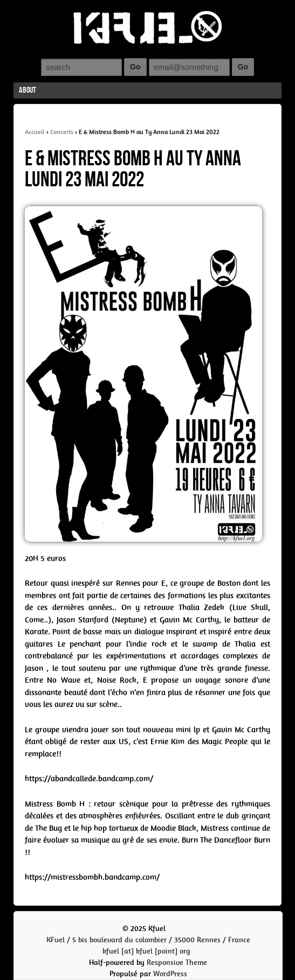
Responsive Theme (177, 962)
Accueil (35, 132)
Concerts (62, 132)
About (28, 90)
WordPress (170, 974)
